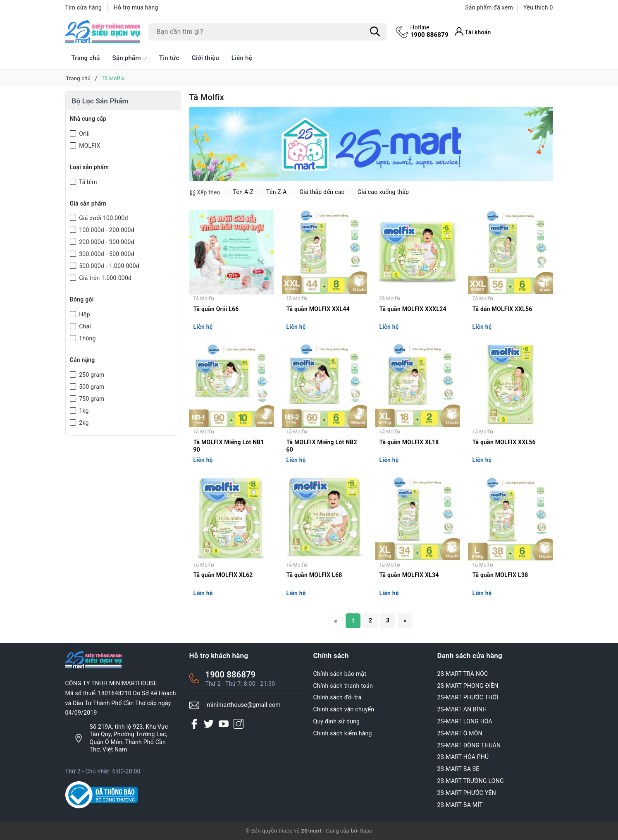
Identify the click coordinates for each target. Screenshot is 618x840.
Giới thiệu (205, 58)
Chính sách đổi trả (338, 697)
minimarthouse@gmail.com (244, 705)
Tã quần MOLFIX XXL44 (318, 309)
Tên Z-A (272, 192)
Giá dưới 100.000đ (103, 218)
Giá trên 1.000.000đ (105, 278)
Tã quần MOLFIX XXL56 (504, 442)
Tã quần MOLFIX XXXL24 (413, 309)
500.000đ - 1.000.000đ (109, 266)
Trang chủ (86, 58)
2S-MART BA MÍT (460, 805)
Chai (85, 326)
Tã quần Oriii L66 (216, 309)
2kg (83, 423)
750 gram (91, 399)
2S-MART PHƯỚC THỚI (468, 697)
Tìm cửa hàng (84, 7)
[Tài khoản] (473, 32)
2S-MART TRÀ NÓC (463, 674)
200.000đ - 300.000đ (106, 242)
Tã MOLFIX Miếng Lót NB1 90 (229, 446)
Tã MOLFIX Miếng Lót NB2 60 (322, 446)
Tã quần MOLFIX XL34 (409, 575)
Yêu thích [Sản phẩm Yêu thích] (538, 7)
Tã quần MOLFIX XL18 (409, 442)
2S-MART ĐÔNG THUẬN (469, 745)
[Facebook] (194, 723)
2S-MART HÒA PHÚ (463, 757)
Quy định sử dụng (337, 721)
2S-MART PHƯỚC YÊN (467, 793)
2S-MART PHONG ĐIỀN (468, 686)
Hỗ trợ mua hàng (136, 7)
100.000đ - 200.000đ (106, 230)
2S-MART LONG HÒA (465, 721)
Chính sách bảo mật (340, 674)
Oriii (84, 134)
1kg (83, 411)
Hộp (84, 314)
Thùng (87, 338)
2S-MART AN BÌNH (462, 709)
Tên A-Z (239, 192)
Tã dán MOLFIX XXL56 (502, 309)
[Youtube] (224, 723)
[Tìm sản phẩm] (268, 32)
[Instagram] (239, 723)
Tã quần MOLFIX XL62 (223, 575)
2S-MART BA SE (458, 769)
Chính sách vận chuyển (344, 709)
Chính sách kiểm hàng (343, 733)
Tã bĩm (87, 182)
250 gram (91, 375)
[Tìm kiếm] (375, 32)
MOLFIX (89, 146)
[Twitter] (209, 723)
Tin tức (169, 58)
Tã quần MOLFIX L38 (500, 575)
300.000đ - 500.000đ (106, 254)
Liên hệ (242, 58)
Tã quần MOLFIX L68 (314, 575)
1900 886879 (430, 31)
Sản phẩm (130, 58)
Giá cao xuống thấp (379, 192)
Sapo (366, 831)
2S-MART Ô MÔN (460, 733)
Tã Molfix (204, 299)
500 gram (91, 387)
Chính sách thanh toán (343, 686)
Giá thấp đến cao (318, 192)
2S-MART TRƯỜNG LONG (471, 781)
